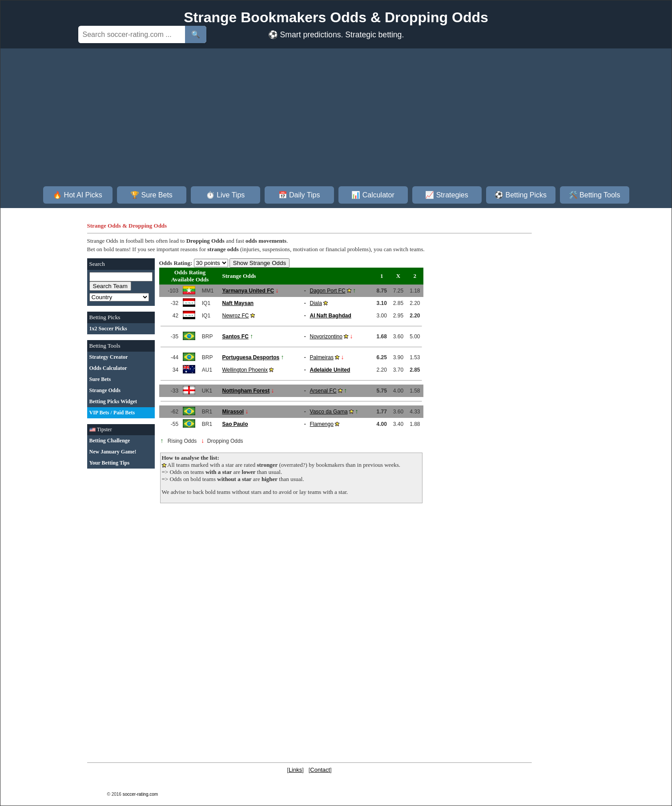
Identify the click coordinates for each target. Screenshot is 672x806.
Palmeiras (322, 357)
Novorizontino (326, 337)
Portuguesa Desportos (251, 357)
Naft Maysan (238, 303)
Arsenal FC (323, 391)
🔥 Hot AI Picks (78, 195)
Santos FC (235, 337)
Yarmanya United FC (248, 291)
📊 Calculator (373, 195)
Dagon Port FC (328, 291)
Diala (316, 303)
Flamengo (322, 424)
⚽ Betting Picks (521, 195)
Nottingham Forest (246, 391)
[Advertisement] (336, 120)
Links (295, 770)
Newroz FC (235, 316)
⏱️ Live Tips (225, 195)
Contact (320, 770)
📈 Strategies (447, 195)
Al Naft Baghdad (331, 316)
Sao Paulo (235, 424)
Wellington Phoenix (245, 370)
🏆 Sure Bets (151, 195)
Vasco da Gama (329, 412)
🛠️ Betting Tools (595, 195)
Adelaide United (330, 370)
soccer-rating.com (140, 794)
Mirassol (233, 412)
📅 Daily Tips (299, 195)
